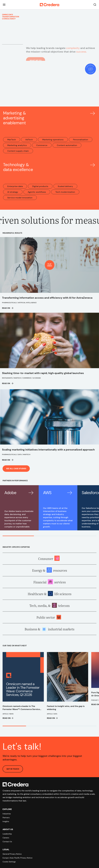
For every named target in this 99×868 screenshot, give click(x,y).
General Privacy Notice (12, 854)
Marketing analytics (17, 148)
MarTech (12, 142)
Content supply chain (18, 153)
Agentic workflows (37, 194)
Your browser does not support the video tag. (49, 87)
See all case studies (16, 471)
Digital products (40, 189)
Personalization (81, 142)
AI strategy (13, 194)
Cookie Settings (9, 862)
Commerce (42, 148)
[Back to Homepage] (49, 5)
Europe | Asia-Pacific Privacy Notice (17, 858)
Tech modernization (65, 194)
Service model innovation (20, 200)
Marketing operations (53, 142)
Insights (6, 821)
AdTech (29, 142)
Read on (8, 310)
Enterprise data (15, 189)
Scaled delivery (65, 189)
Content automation (67, 148)
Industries (7, 814)
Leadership (7, 834)
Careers (6, 838)
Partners (6, 818)
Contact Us (7, 842)
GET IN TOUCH (13, 771)
